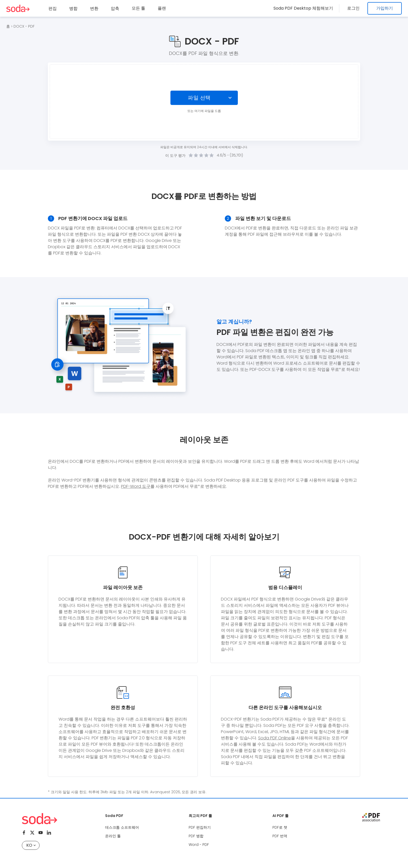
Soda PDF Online (275, 738)
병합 (73, 8)
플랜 (162, 8)
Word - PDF (199, 845)
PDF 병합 (196, 836)
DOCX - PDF (24, 26)
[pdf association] (371, 817)
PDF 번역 (280, 836)
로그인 (355, 8)
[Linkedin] (49, 833)
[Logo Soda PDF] (18, 8)
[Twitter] (32, 833)
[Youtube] (41, 833)
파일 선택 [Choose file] (199, 98)
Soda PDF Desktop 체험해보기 (306, 8)
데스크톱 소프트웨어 (122, 827)
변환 (94, 8)
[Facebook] (24, 833)
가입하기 (385, 8)
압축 (115, 8)
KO (31, 845)
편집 (53, 8)
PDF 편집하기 (200, 827)
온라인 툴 (113, 836)
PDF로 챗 (280, 827)
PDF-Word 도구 (136, 486)
